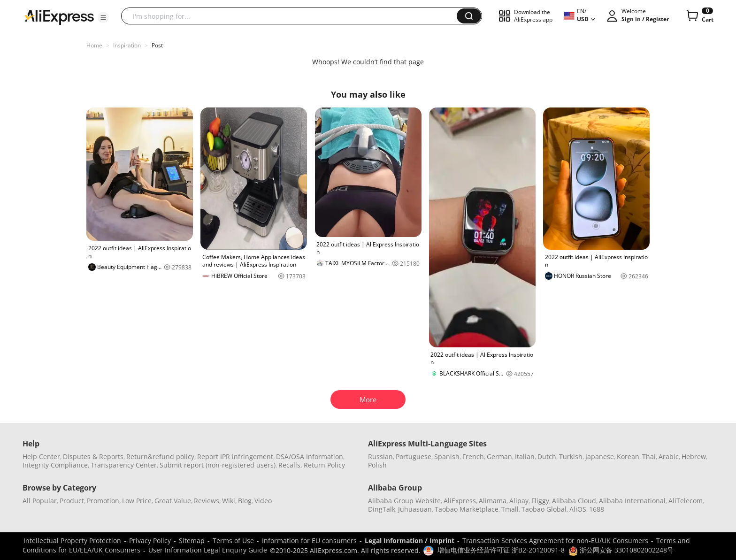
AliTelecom (686, 501)
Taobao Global (544, 509)
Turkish (571, 456)
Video (263, 501)
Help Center (41, 456)
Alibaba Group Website (404, 501)
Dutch (547, 456)
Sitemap (192, 541)
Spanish (447, 456)
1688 (597, 509)
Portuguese (414, 456)
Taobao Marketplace (467, 509)
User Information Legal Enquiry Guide (208, 550)
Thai (649, 456)
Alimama (493, 501)
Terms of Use (233, 541)
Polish (377, 465)
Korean (628, 456)
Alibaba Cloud (574, 501)
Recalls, (290, 465)
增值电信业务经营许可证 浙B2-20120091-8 (501, 550)
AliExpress (460, 501)
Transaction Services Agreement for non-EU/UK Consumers (555, 541)
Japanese (600, 456)
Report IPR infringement (235, 456)
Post (157, 45)
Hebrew (694, 456)
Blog (245, 501)
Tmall (510, 509)
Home (94, 45)
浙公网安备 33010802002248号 (621, 550)
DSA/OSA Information (310, 456)
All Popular (40, 501)
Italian (525, 456)
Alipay (519, 501)
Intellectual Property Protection (72, 541)
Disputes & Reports (93, 456)
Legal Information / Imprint (410, 541)
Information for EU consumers (309, 541)
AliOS (578, 509)
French (473, 456)
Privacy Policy (150, 541)
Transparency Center (124, 465)
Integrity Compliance (55, 465)
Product (72, 501)
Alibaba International (632, 501)
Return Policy (324, 465)
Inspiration (127, 45)
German (499, 456)
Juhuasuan (415, 509)
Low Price (137, 501)
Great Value (173, 501)
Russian (380, 456)
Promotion (103, 501)
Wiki (229, 501)
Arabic (669, 456)
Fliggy (540, 501)
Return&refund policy (160, 456)
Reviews (207, 501)
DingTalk (382, 509)
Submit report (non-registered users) (218, 465)
